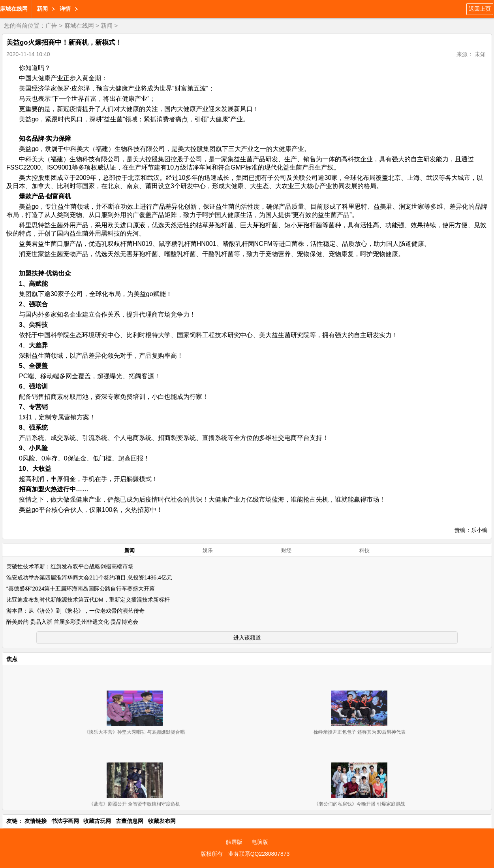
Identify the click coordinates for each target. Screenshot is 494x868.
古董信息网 (130, 821)
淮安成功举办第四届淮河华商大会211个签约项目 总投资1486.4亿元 (89, 577)
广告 (51, 25)
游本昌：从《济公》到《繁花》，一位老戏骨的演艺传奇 (75, 611)
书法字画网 (65, 821)
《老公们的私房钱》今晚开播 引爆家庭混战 (360, 804)
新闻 (42, 9)
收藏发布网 (162, 821)
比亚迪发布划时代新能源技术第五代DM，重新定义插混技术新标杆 (88, 600)
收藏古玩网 (97, 821)
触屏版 (234, 842)
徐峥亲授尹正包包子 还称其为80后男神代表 (360, 732)
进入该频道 (247, 638)
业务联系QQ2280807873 (259, 854)
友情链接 (36, 821)
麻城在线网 (14, 9)
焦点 (12, 659)
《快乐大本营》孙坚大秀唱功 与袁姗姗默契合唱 (134, 732)
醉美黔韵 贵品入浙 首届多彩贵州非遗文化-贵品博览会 (72, 622)
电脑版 (260, 842)
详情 (65, 9)
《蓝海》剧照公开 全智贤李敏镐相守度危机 (134, 804)
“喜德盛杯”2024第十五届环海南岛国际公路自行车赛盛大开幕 (81, 589)
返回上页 (480, 9)
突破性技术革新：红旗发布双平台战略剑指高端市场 (70, 566)
